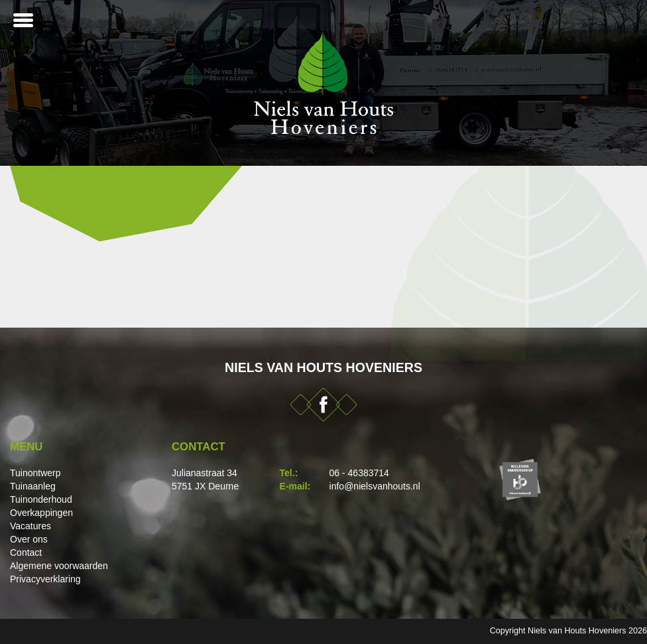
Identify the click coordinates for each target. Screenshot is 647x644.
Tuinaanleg (33, 486)
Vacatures (30, 526)
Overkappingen (41, 513)
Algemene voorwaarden (59, 566)
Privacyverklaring (45, 579)
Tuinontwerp (35, 473)
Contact (26, 552)
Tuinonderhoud (41, 499)
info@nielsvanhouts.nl (375, 486)
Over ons (29, 539)
